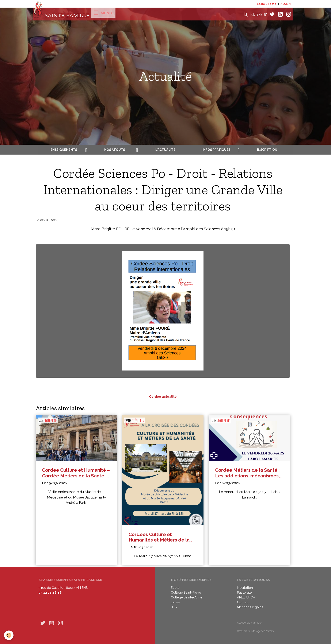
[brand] (61, 14)
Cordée (155, 397)
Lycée (175, 602)
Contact (243, 602)
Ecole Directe (267, 4)
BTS (174, 607)
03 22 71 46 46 (50, 593)
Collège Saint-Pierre (186, 593)
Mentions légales (250, 607)
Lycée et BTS (51, 420)
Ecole (175, 588)
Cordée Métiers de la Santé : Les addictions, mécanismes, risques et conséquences (247, 473)
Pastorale (244, 593)
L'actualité (165, 150)
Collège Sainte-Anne (187, 597)
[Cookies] (9, 635)
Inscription (267, 150)
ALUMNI (286, 4)
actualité (169, 397)
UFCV (251, 597)
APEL (241, 597)
